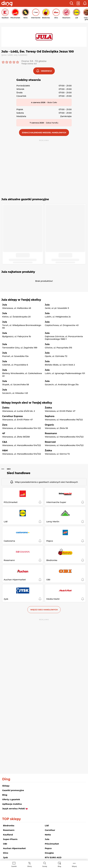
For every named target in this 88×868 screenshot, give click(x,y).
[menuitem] (14, 864)
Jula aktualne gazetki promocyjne (25, 199)
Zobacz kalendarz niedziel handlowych (44, 133)
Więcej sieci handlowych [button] (44, 610)
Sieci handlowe (19, 473)
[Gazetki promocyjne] (14, 864)
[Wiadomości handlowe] (59, 864)
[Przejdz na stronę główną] (7, 4)
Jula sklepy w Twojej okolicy (21, 300)
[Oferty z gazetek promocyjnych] (30, 864)
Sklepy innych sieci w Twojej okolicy (27, 403)
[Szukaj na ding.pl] (45, 864)
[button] (72, 3)
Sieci (9, 469)
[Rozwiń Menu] (74, 864)
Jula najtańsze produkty (18, 272)
